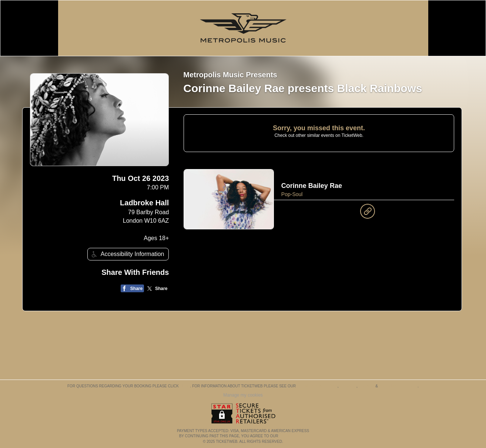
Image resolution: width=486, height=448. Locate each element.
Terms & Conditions (317, 386)
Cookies (348, 386)
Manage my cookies (243, 395)
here (185, 386)
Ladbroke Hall (144, 203)
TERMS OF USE (293, 436)
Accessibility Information (127, 254)
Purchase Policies (398, 386)
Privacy (367, 386)
